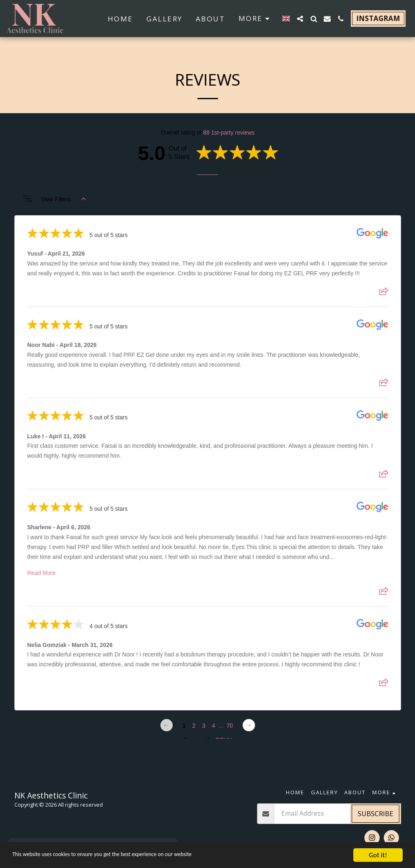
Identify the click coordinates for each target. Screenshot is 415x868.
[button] (300, 19)
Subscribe (376, 814)
